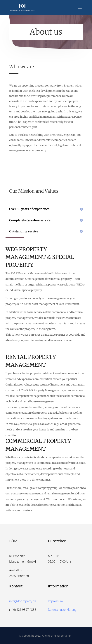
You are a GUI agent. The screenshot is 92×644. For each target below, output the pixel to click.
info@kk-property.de (23, 601)
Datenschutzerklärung (62, 610)
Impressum (55, 601)
